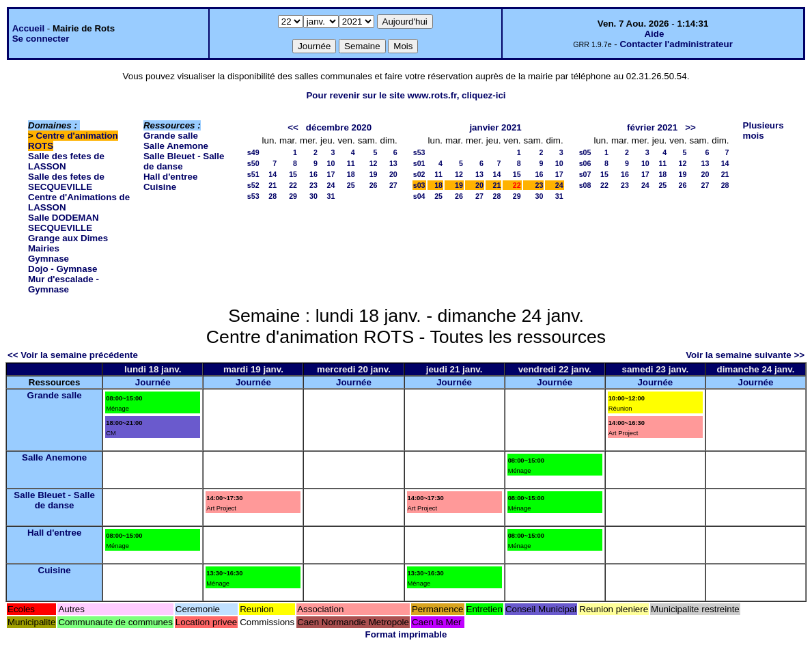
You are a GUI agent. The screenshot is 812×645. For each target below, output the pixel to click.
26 (374, 185)
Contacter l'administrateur (676, 44)
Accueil (28, 28)
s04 (419, 196)
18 (351, 174)
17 (331, 174)
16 (313, 174)
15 (293, 174)
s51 (253, 174)
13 (393, 163)
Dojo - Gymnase (62, 269)
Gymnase (48, 259)
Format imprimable (406, 634)
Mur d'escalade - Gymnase (64, 284)
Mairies (44, 248)
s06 (585, 163)
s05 (585, 152)
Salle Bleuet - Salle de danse (54, 500)
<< (293, 127)
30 (313, 196)
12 (374, 163)
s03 (419, 185)
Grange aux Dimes (68, 238)
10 (331, 163)
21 (272, 185)
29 (293, 196)
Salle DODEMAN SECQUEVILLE (64, 223)
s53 (253, 196)
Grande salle (171, 136)
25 (351, 185)
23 (313, 185)
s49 (253, 152)
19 (374, 174)
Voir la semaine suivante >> (745, 355)
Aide (654, 34)
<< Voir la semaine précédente (73, 355)
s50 (253, 163)
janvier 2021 (495, 127)
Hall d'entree (170, 177)
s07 (585, 174)
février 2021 (652, 127)
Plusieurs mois (764, 131)
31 (331, 196)
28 (272, 196)
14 (272, 174)
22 (293, 185)
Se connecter (41, 39)
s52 (253, 185)
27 (393, 185)
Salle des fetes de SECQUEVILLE (66, 182)
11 (351, 163)
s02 (419, 174)
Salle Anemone (176, 146)
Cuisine (160, 187)
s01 (419, 163)
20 (393, 174)
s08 (585, 185)
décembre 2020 (339, 127)
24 (331, 185)
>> (690, 127)
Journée (153, 382)
